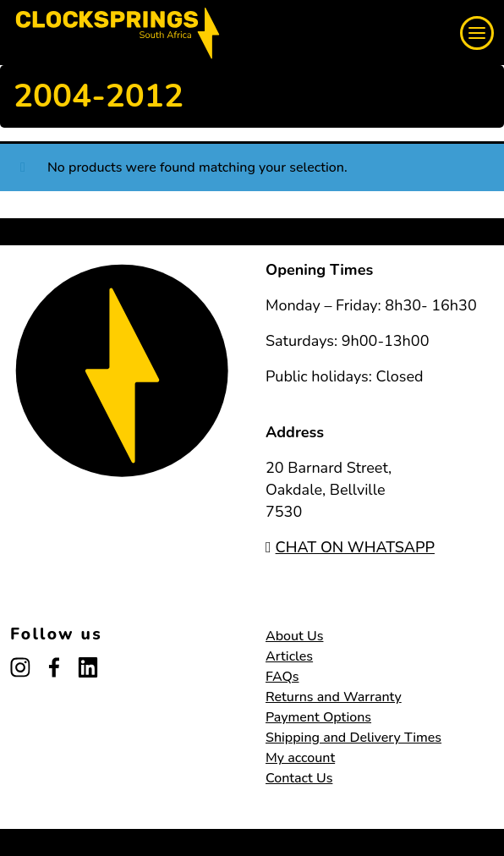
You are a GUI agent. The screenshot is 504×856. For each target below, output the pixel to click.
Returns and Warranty (334, 697)
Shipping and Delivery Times (353, 738)
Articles (289, 656)
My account (300, 758)
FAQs (282, 677)
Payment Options (318, 717)
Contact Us (299, 778)
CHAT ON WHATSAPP (350, 547)
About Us (294, 636)
